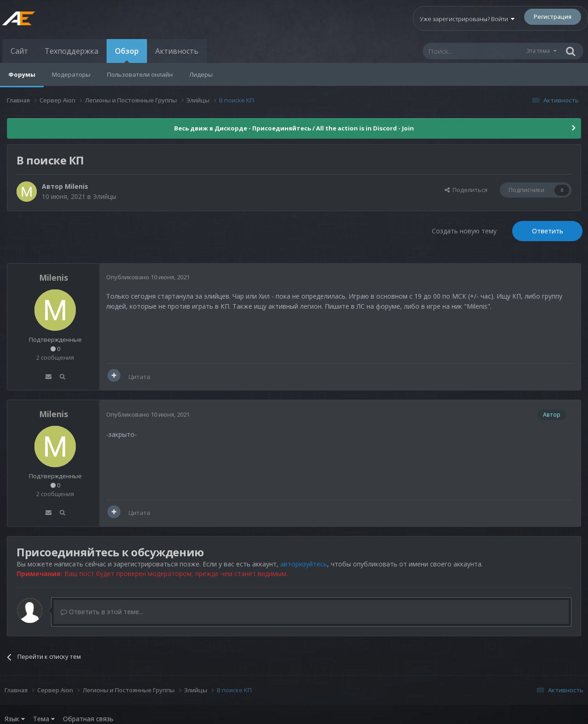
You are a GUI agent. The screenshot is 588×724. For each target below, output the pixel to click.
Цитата (139, 377)
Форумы (22, 74)
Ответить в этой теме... (102, 612)
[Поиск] (474, 51)
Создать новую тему (464, 231)
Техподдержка (71, 51)
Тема (44, 719)
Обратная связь (88, 719)
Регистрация (553, 17)
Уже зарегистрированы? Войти (467, 19)
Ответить (548, 231)
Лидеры (201, 74)
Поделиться (466, 190)
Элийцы (105, 196)
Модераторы (71, 74)
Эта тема (538, 51)
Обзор (127, 54)
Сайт (19, 51)
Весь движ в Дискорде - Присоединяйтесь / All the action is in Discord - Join (294, 128)
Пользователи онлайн (140, 74)
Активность (177, 51)
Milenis (76, 186)
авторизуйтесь (304, 564)
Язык (15, 719)
